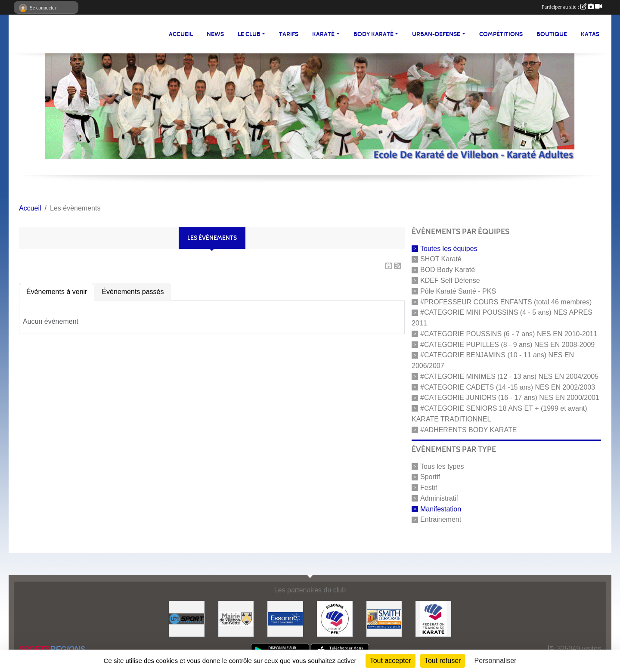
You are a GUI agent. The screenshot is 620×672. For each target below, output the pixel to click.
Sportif (430, 477)
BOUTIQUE (552, 34)
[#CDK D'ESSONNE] (335, 618)
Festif (429, 488)
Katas (590, 34)
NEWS (215, 34)
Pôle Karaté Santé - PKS (458, 291)
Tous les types (442, 466)
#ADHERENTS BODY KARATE (468, 430)
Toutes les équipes (449, 248)
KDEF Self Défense (450, 280)
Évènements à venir (57, 292)
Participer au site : (572, 7)
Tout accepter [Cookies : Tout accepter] (391, 661)
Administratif (439, 498)
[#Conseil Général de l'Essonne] (285, 618)
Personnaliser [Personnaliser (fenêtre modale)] (496, 661)
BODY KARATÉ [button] (374, 34)
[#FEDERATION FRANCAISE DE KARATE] (433, 618)
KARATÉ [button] (323, 34)
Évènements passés (133, 292)
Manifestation (441, 509)
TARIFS (289, 34)
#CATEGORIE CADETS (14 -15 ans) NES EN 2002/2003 (508, 387)
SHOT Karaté (441, 259)
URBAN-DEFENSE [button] (436, 34)
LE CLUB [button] (249, 34)
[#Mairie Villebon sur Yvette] (236, 618)
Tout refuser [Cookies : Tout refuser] (443, 661)
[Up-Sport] (187, 618)
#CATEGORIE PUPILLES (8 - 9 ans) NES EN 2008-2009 (507, 344)
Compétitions (501, 34)
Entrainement (441, 519)
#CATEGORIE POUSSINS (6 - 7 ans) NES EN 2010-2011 (509, 334)
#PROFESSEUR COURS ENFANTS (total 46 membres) (506, 302)
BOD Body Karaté (448, 270)
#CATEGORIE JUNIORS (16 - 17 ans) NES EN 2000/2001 (510, 398)
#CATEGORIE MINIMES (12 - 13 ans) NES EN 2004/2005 (509, 376)
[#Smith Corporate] (384, 618)
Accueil (181, 34)
